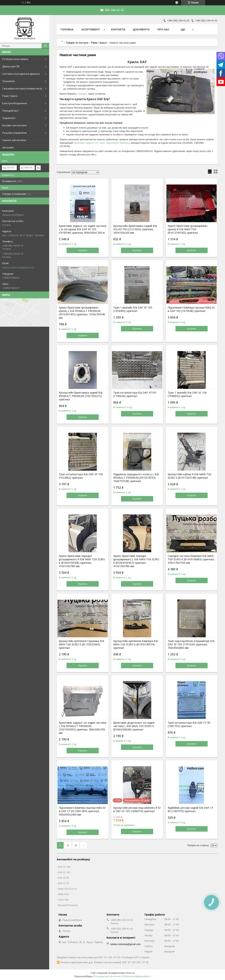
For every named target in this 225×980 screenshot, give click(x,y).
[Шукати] (45, 46)
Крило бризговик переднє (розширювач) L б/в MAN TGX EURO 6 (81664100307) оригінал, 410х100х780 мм (136, 561)
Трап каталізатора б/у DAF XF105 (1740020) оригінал (135, 394)
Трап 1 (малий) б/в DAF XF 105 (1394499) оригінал (133, 309)
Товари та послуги (77, 43)
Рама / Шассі (10, 96)
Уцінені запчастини (14, 140)
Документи (141, 29)
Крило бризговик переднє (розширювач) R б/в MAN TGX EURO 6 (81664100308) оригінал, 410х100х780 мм (82, 561)
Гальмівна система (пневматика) (22, 88)
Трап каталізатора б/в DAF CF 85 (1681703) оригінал (189, 724)
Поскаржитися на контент (107, 976)
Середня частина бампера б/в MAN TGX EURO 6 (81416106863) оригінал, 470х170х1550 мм (191, 559)
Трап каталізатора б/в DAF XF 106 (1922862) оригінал (81, 476)
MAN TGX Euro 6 (67, 889)
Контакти (118, 29)
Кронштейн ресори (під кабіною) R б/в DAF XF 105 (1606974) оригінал (137, 809)
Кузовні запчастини (14, 125)
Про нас (163, 29)
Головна (67, 29)
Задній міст (9, 118)
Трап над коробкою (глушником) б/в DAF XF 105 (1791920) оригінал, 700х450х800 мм (191, 644)
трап (102, 143)
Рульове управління (14, 133)
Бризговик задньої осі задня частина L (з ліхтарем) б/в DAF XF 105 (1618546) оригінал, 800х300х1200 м (83, 229)
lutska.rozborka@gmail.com (18, 267)
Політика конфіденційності (137, 976)
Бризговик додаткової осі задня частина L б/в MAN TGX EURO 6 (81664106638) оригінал (134, 726)
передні (82, 94)
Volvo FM (63, 900)
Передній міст (11, 111)
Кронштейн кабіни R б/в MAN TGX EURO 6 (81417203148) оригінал (190, 476)
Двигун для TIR (11, 66)
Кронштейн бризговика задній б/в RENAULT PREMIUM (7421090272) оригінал (81, 396)
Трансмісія (8, 81)
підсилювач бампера (118, 143)
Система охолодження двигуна (21, 74)
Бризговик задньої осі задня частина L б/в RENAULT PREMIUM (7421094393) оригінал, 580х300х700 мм (83, 728)
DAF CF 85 (63, 878)
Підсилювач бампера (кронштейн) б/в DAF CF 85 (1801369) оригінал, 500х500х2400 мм (82, 811)
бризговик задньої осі (86, 143)
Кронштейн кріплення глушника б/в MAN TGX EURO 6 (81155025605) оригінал (81, 644)
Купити (83, 250)
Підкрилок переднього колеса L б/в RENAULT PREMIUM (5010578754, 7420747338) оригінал (136, 478)
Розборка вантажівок (15, 59)
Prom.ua (130, 973)
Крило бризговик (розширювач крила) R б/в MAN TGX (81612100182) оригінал (188, 229)
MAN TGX (63, 894)
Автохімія (8, 147)
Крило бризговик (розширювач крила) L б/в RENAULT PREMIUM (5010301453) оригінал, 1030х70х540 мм (82, 313)
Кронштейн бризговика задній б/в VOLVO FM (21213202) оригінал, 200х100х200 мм (135, 229)
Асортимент (91, 29)
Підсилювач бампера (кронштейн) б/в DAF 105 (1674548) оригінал (191, 309)
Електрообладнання (15, 103)
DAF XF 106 (64, 867)
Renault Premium (68, 905)
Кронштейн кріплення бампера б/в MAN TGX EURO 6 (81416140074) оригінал (136, 644)
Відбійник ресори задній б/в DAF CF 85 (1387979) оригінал (190, 809)
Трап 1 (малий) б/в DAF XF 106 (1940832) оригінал (187, 394)
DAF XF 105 (64, 872)
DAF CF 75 (63, 883)
